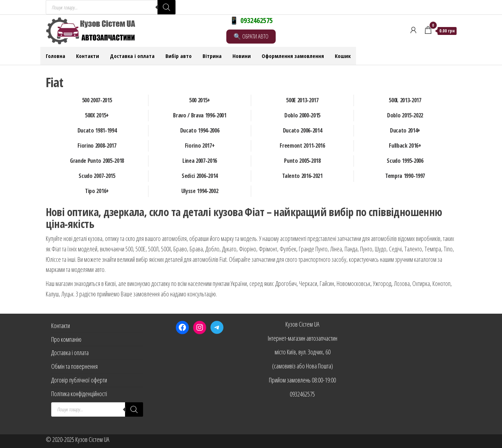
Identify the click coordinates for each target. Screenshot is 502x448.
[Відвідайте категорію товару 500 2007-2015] (97, 100)
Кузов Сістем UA (302, 324)
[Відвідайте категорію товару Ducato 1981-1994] (97, 131)
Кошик (343, 56)
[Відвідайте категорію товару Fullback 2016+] (405, 146)
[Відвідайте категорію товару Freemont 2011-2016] (303, 146)
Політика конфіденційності (79, 394)
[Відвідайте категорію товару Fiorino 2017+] (200, 146)
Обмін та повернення (74, 366)
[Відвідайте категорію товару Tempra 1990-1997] (405, 176)
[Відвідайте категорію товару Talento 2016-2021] (303, 176)
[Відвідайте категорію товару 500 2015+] (200, 100)
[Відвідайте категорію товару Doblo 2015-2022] (405, 116)
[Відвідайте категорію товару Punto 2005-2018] (303, 161)
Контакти (88, 56)
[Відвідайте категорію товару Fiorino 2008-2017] (97, 146)
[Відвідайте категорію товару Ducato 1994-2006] (200, 131)
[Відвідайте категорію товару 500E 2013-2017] (303, 100)
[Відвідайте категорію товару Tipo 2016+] (97, 191)
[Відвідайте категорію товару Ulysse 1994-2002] (200, 191)
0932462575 (302, 394)
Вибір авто (179, 56)
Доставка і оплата (132, 56)
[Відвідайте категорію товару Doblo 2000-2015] (303, 116)
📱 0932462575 (251, 20)
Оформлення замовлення (293, 56)
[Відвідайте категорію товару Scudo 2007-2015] (97, 176)
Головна (55, 56)
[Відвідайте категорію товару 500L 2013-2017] (405, 100)
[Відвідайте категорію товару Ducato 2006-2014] (303, 131)
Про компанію (66, 339)
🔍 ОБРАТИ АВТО (251, 36)
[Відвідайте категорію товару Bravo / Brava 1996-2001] (200, 116)
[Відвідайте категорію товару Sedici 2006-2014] (200, 176)
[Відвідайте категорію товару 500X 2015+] (97, 116)
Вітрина (212, 56)
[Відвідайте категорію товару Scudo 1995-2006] (405, 161)
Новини (242, 56)
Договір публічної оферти (79, 380)
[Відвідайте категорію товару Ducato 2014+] (405, 131)
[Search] (166, 7)
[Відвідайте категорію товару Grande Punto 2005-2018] (97, 161)
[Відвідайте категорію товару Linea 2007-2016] (200, 161)
